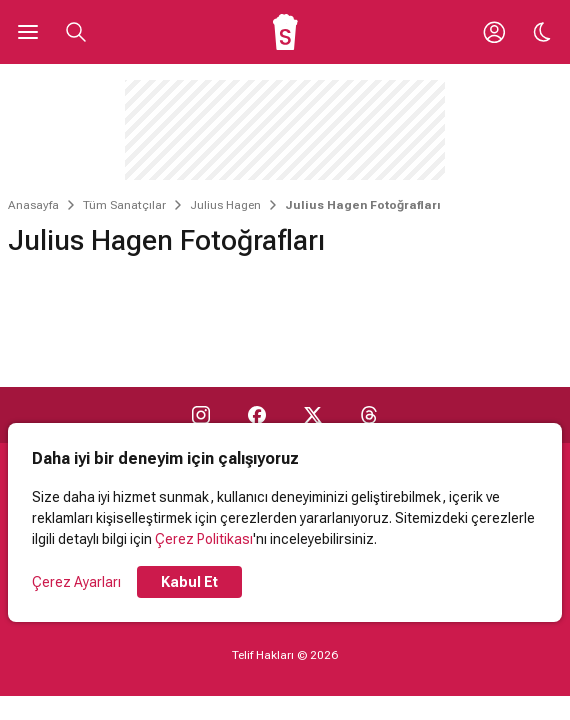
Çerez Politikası (204, 539)
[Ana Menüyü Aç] (28, 32)
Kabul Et (189, 582)
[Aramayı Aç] (76, 32)
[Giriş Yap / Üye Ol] (494, 32)
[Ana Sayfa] (285, 32)
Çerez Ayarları (76, 582)
